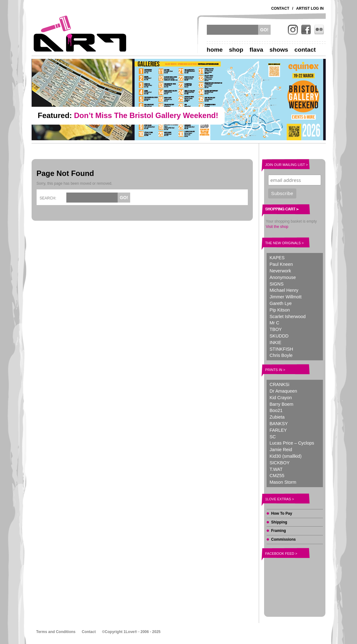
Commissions (284, 539)
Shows (279, 50)
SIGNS (277, 284)
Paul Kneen (281, 264)
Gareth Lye (281, 303)
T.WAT (276, 469)
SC (273, 437)
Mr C (275, 323)
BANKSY (279, 424)
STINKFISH (281, 349)
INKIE (276, 343)
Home (215, 50)
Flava (257, 50)
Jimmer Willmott (286, 297)
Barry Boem (282, 404)
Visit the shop (277, 227)
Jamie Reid (281, 450)
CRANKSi (280, 384)
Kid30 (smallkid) (286, 456)
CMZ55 (277, 476)
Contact (280, 8)
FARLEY (278, 430)
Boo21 (276, 410)
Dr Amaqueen (283, 391)
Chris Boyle (281, 355)
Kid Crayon (281, 398)
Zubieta (277, 417)
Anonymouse (283, 277)
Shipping (279, 522)
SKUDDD (279, 336)
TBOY (276, 329)
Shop (236, 50)
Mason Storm (283, 482)
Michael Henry (284, 290)
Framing (279, 531)
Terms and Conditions (56, 632)
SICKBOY (280, 463)
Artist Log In (310, 8)
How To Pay (282, 513)
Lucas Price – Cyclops (292, 443)
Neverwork (280, 271)
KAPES (277, 258)
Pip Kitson (280, 310)
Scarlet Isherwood (288, 317)
